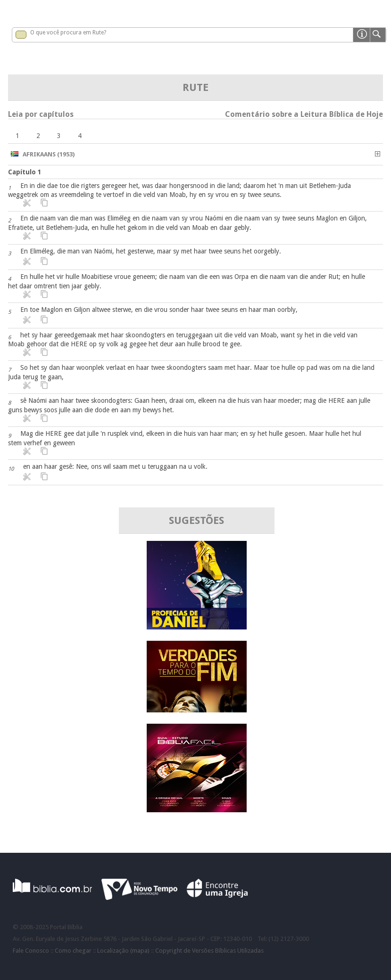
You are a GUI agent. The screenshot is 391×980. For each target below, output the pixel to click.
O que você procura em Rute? (68, 33)
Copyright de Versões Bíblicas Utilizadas (209, 951)
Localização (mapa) (123, 951)
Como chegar (73, 951)
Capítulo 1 (25, 172)
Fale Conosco (31, 951)
